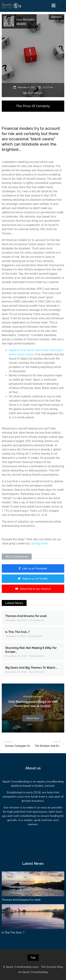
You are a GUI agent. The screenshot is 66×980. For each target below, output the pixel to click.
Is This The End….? (18, 632)
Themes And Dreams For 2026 (26, 616)
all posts (21, 24)
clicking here (39, 544)
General (56, 17)
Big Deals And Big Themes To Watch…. (31, 668)
